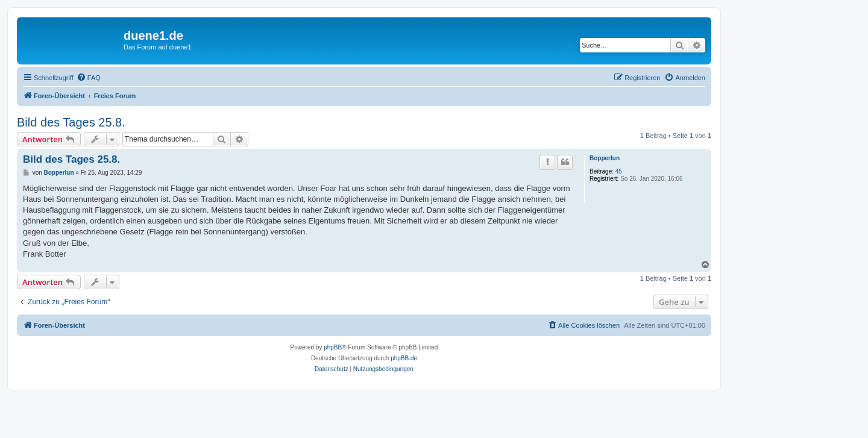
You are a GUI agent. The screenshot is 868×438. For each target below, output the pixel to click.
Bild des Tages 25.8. (71, 122)
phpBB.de (404, 358)
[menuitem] (89, 78)
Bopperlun (605, 158)
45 (619, 171)
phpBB (333, 347)
